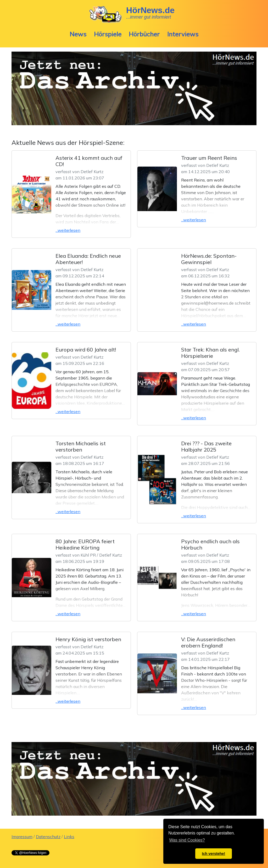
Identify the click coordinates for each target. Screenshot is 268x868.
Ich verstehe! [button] (214, 854)
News (78, 34)
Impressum (22, 837)
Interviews (183, 34)
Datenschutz (48, 837)
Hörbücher (144, 34)
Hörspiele (108, 34)
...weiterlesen (68, 230)
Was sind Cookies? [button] (187, 840)
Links (69, 837)
